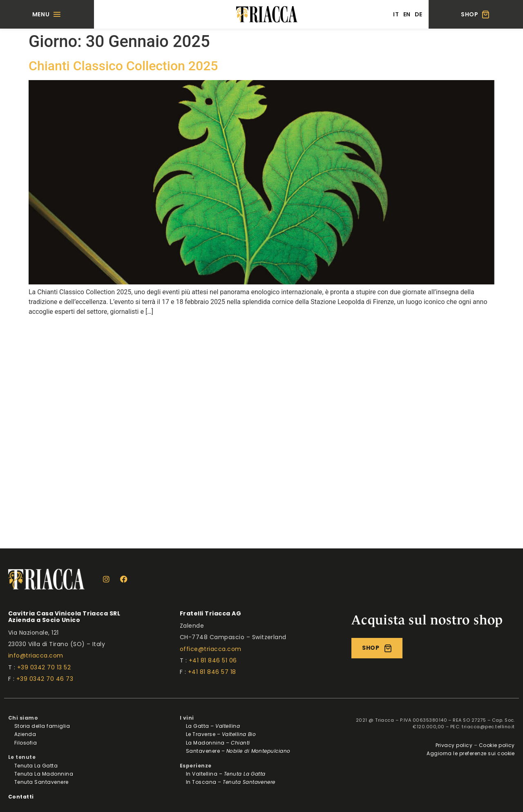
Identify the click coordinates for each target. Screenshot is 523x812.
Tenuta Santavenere (41, 782)
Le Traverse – (221, 734)
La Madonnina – (218, 743)
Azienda (25, 734)
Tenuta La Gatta (36, 766)
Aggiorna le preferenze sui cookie (471, 753)
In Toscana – (231, 782)
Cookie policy (497, 745)
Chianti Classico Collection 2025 (123, 66)
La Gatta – (213, 726)
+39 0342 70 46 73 (45, 679)
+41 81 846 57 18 (212, 672)
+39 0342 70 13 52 (44, 667)
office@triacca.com (211, 649)
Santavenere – (238, 751)
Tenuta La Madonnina (44, 774)
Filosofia (26, 743)
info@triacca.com (36, 655)
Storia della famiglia (42, 726)
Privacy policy (454, 745)
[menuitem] (396, 14)
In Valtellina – (226, 774)
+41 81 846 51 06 (213, 660)
